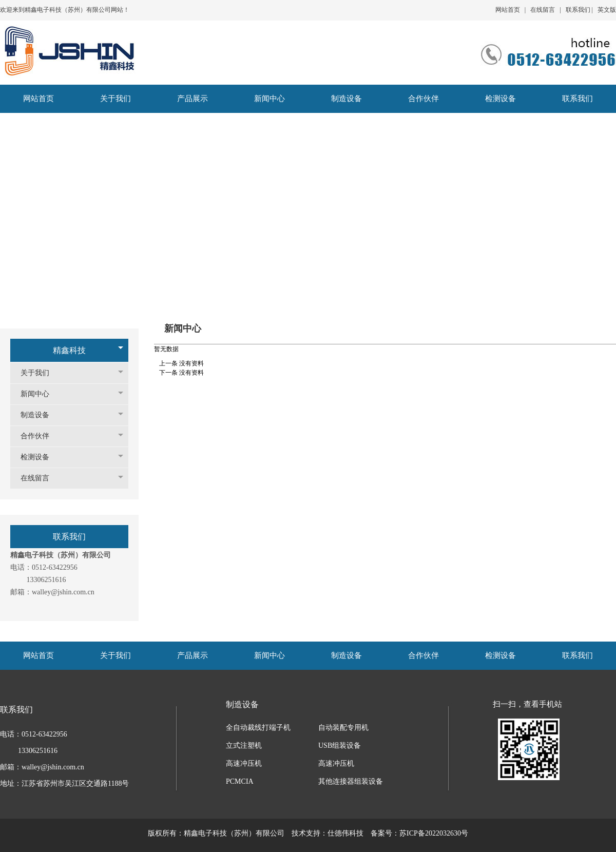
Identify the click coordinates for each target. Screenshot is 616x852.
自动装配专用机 (343, 728)
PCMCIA (240, 781)
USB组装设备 (340, 745)
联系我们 (578, 10)
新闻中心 (40, 394)
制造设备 (40, 415)
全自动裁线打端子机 (258, 728)
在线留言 (543, 10)
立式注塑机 (244, 745)
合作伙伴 (40, 436)
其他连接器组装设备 (351, 781)
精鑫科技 (69, 350)
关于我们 (40, 373)
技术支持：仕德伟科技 (328, 833)
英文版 (607, 10)
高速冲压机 (244, 763)
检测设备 (40, 457)
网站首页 (508, 10)
